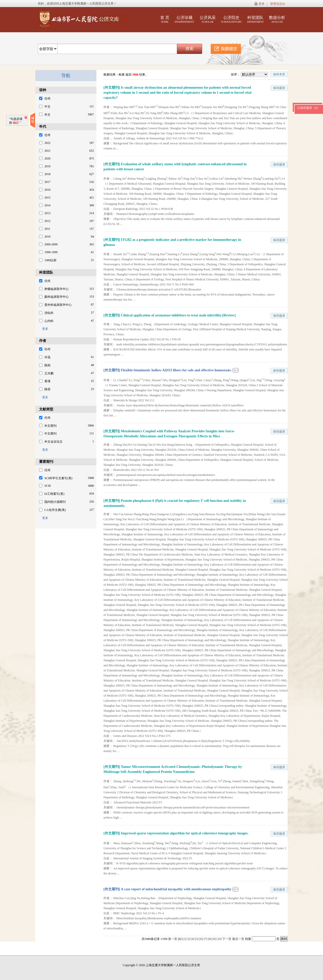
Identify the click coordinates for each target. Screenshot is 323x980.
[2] (184, 939)
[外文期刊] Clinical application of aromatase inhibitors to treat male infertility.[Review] (170, 315)
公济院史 (232, 19)
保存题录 (279, 88)
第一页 (173, 939)
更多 (44, 329)
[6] (201, 939)
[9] (214, 939)
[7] (206, 939)
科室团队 (255, 19)
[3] (189, 939)
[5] (197, 939)
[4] (193, 939)
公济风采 (208, 19)
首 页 (165, 19)
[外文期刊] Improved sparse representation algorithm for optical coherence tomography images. (176, 833)
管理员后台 (278, 4)
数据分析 (277, 19)
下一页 (227, 939)
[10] (219, 939)
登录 (261, 4)
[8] (210, 939)
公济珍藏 (184, 19)
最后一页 (238, 939)
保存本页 (279, 74)
